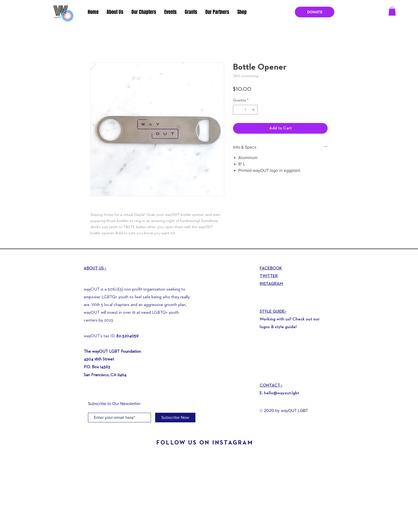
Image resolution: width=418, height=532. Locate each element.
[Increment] (254, 110)
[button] (392, 11)
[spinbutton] (245, 110)
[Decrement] (237, 110)
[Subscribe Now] (175, 418)
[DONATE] (315, 12)
